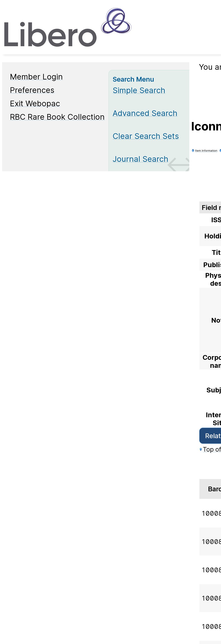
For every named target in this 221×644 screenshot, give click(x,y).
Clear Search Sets (146, 136)
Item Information (206, 151)
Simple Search (139, 90)
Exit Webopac (35, 103)
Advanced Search (145, 113)
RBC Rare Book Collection (57, 117)
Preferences (32, 90)
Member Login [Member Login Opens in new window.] (36, 77)
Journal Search (140, 159)
